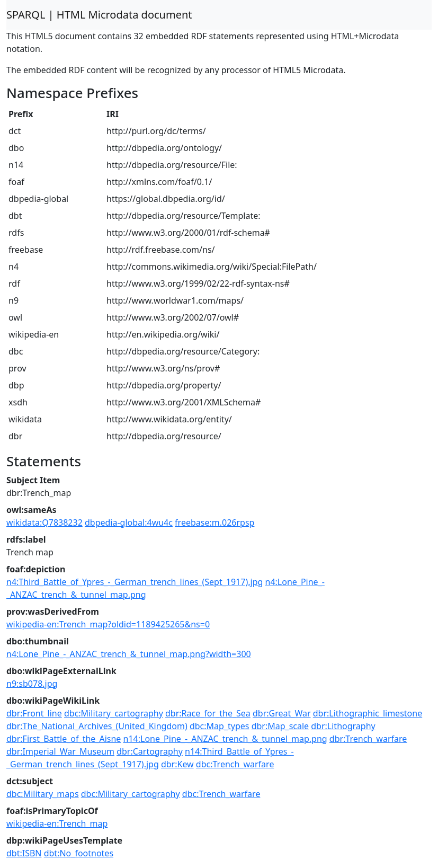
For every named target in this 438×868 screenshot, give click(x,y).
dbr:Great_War (282, 713)
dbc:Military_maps (43, 794)
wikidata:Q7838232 (44, 522)
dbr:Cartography (150, 751)
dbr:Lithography (343, 726)
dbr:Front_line (34, 713)
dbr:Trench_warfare (368, 739)
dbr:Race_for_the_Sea (208, 713)
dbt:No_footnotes (79, 853)
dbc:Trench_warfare (235, 764)
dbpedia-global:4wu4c (129, 522)
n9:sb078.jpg (32, 684)
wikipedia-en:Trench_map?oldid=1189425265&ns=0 (108, 624)
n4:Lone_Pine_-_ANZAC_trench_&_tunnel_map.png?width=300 (129, 654)
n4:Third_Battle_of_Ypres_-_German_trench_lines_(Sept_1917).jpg (135, 582)
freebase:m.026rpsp (214, 522)
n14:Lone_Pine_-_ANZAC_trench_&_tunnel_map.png (225, 739)
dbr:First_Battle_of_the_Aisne (64, 739)
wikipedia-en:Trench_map (57, 823)
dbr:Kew (177, 764)
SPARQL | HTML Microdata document (99, 15)
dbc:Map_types (220, 726)
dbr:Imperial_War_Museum (60, 751)
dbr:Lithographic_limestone (368, 713)
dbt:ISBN (24, 853)
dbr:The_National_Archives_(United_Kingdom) (97, 726)
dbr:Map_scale (280, 726)
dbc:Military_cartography (114, 713)
